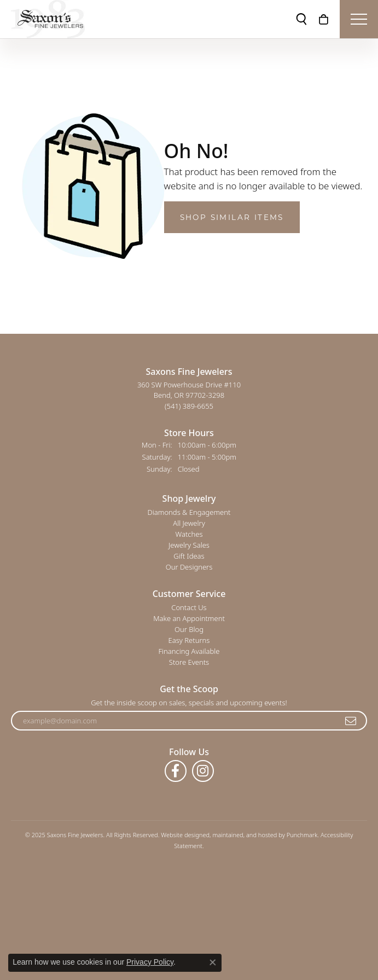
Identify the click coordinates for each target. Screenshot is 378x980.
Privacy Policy (150, 962)
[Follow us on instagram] (203, 771)
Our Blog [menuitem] (189, 629)
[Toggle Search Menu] (301, 19)
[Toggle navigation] (359, 19)
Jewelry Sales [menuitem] (189, 545)
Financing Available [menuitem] (189, 651)
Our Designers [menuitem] (189, 567)
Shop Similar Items (232, 217)
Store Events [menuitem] (189, 662)
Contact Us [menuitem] (189, 607)
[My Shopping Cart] (324, 19)
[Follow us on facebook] (176, 771)
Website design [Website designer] (182, 835)
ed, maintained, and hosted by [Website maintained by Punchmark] (244, 835)
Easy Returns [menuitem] (189, 640)
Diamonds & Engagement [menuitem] (189, 512)
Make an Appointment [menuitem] (189, 618)
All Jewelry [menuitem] (189, 523)
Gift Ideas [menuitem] (189, 556)
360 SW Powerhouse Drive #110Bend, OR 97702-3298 (189, 395)
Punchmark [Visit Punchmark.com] (302, 835)
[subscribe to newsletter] (351, 721)
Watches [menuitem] (189, 534)
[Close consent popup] (213, 962)
